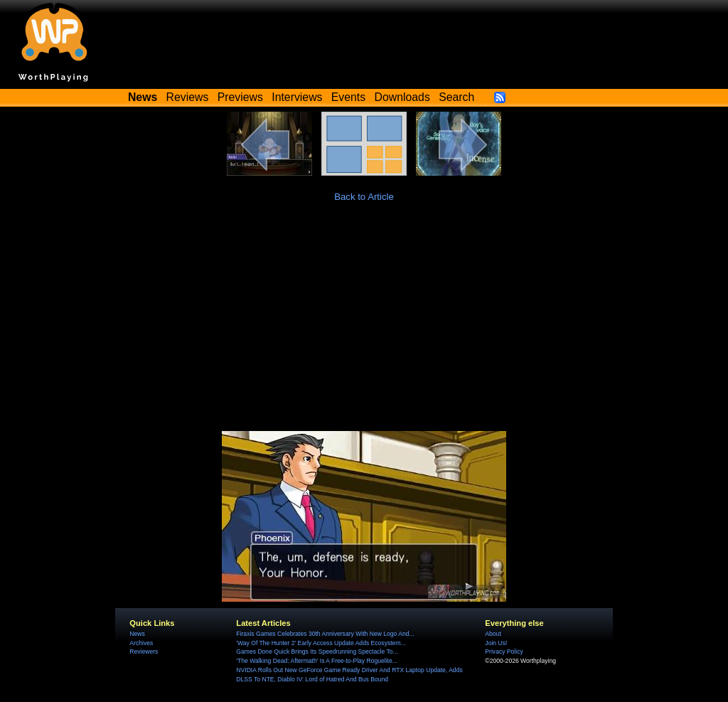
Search (456, 97)
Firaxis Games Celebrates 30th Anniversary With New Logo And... (325, 634)
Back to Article (364, 197)
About (493, 634)
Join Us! (496, 643)
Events (348, 97)
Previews (240, 97)
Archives (141, 643)
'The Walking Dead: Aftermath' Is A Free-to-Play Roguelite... (317, 661)
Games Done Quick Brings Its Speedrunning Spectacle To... (317, 652)
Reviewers (144, 652)
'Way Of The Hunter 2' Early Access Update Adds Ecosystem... (321, 643)
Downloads (402, 97)
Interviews (297, 97)
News (137, 634)
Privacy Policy (504, 652)
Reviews (188, 97)
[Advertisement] (364, 324)
